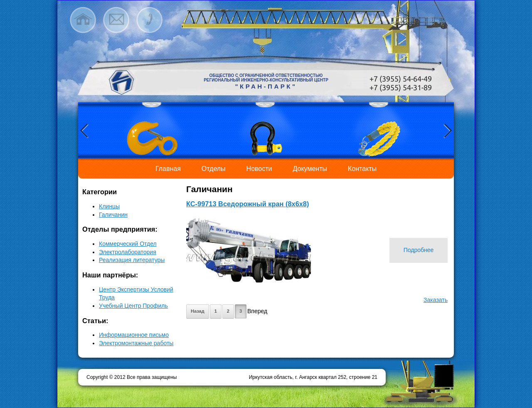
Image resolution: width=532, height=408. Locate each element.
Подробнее (419, 250)
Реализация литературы (132, 260)
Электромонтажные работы (136, 343)
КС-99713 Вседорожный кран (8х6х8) (248, 204)
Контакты (362, 169)
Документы (310, 169)
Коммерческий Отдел (128, 244)
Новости (259, 169)
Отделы (214, 169)
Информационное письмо (134, 335)
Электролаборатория (128, 252)
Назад (198, 311)
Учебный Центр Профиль (133, 306)
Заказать (436, 300)
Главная (168, 169)
